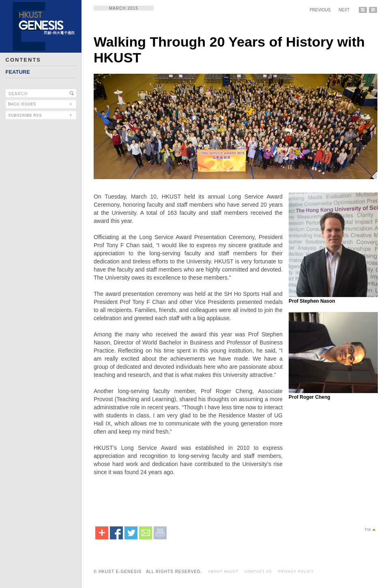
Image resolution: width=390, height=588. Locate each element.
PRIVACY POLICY (296, 571)
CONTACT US (258, 571)
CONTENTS (24, 60)
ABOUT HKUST (223, 571)
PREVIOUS (320, 10)
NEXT (344, 10)
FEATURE (18, 72)
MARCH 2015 (124, 8)
